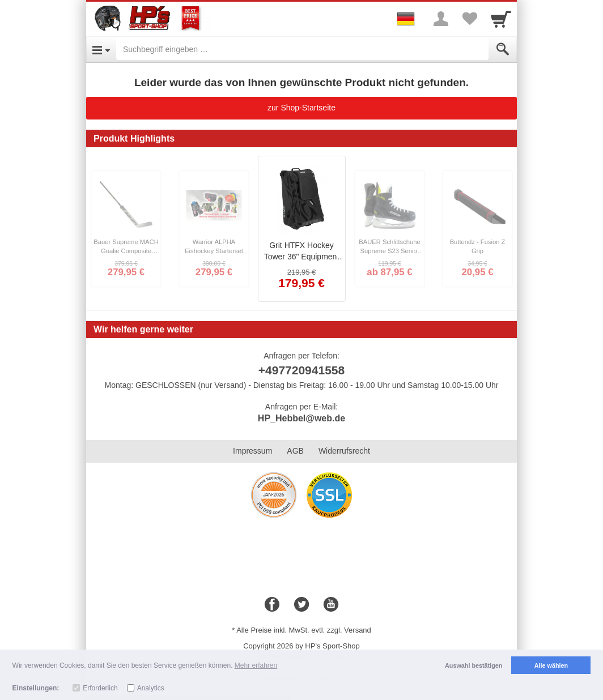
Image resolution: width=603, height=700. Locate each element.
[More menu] (441, 19)
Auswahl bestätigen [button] (474, 665)
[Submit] (503, 49)
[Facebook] (272, 605)
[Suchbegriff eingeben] (302, 49)
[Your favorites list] (469, 19)
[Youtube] (331, 605)
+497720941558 (301, 370)
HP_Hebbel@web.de (301, 418)
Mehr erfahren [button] (256, 665)
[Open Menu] (101, 49)
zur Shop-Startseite (301, 108)
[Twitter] (301, 605)
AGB (295, 451)
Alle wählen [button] (551, 665)
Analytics (151, 688)
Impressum (252, 451)
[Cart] (501, 19)
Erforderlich (100, 688)
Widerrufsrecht (344, 451)
